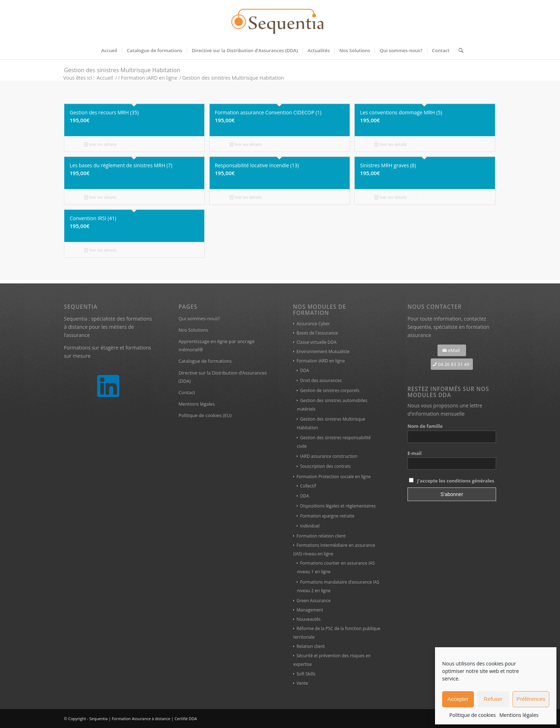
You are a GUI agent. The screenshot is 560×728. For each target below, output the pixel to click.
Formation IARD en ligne (321, 361)
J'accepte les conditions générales (456, 481)
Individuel (310, 526)
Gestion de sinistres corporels (330, 390)
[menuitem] (109, 50)
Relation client (311, 646)
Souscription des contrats (325, 466)
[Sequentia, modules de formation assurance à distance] (280, 21)
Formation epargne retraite (327, 516)
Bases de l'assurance (317, 333)
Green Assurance (313, 601)
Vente (302, 683)
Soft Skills (306, 674)
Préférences (531, 699)
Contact (187, 392)
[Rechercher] (459, 50)
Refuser (493, 699)
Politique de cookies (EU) (205, 415)
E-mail (415, 453)
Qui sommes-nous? (199, 318)
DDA (304, 370)
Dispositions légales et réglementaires (338, 506)
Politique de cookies (472, 715)
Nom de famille (425, 426)
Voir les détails (100, 144)
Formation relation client (321, 536)
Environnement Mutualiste (323, 351)
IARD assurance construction (329, 456)
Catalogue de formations (205, 361)
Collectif (308, 486)
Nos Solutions (193, 330)
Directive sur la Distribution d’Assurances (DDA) (223, 377)
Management (310, 610)
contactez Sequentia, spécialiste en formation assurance (448, 327)
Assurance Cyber (313, 324)
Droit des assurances (321, 380)
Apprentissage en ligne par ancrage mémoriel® (217, 345)
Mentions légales (519, 715)
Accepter (458, 699)
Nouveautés (308, 619)
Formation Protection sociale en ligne (333, 477)
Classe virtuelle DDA (316, 342)
